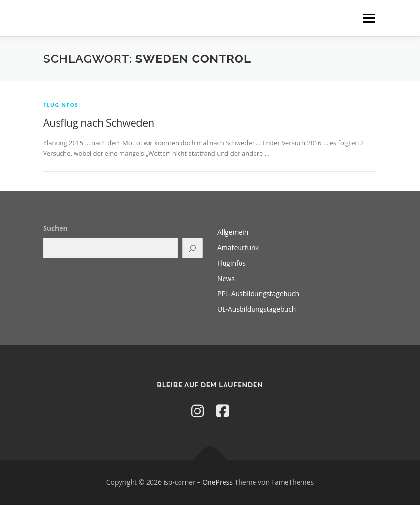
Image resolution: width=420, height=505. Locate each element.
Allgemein (233, 232)
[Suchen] (193, 248)
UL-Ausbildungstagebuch (256, 309)
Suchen (55, 228)
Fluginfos (61, 105)
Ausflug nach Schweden (99, 122)
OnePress (217, 482)
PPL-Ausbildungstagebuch (258, 293)
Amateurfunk (238, 247)
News (226, 278)
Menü (368, 18)
